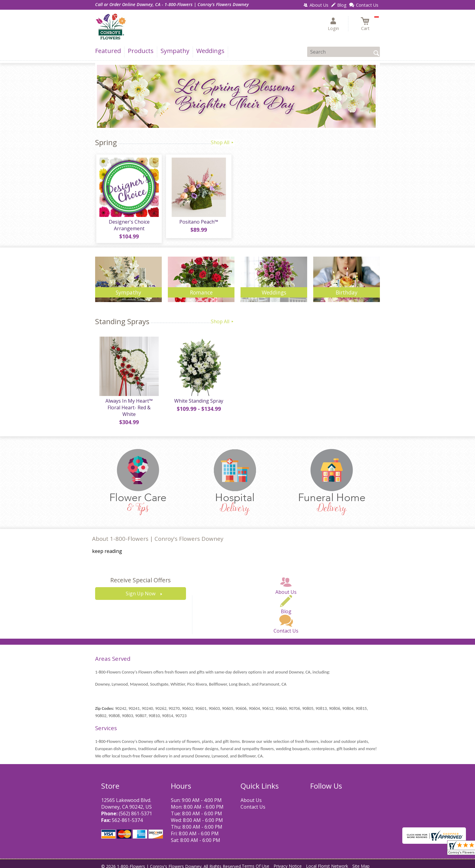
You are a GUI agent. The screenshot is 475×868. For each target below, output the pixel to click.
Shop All (223, 142)
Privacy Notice (288, 862)
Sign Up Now (141, 590)
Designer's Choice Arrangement (129, 226)
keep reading (107, 547)
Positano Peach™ (198, 223)
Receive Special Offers (140, 576)
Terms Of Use (256, 862)
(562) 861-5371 (135, 809)
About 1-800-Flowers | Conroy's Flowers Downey (158, 534)
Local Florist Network (327, 862)
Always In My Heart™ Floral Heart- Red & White (128, 407)
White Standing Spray (198, 403)
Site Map (361, 862)
